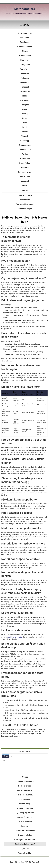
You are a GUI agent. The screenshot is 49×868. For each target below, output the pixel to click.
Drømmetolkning (25, 835)
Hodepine (25, 105)
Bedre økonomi (25, 786)
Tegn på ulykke (25, 853)
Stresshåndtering (25, 817)
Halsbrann (25, 82)
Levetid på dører (25, 822)
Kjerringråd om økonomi (25, 840)
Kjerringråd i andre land (25, 831)
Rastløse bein (25, 150)
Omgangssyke (25, 145)
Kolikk (25, 127)
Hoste (25, 109)
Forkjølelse (25, 69)
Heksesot (25, 87)
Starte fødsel (25, 163)
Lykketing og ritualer (25, 813)
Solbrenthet (25, 159)
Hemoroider (25, 91)
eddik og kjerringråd (15, 637)
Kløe (25, 123)
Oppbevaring (25, 804)
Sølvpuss (25, 168)
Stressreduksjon (25, 209)
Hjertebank (25, 100)
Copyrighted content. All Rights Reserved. (24, 862)
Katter (25, 118)
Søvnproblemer (25, 172)
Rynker (25, 154)
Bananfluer (25, 38)
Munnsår (25, 136)
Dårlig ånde (25, 65)
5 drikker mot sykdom (25, 781)
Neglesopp (25, 141)
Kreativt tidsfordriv (25, 808)
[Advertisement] (25, 769)
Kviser (25, 132)
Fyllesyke (25, 78)
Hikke (25, 96)
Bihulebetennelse (25, 47)
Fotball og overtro (25, 790)
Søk (6, 756)
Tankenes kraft (25, 799)
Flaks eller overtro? (25, 795)
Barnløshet (25, 42)
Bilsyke (25, 51)
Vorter (25, 185)
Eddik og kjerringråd (25, 204)
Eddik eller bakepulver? (25, 844)
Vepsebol (25, 181)
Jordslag (25, 114)
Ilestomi (25, 826)
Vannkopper (25, 176)
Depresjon (25, 60)
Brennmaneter (25, 56)
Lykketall (25, 849)
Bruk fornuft (25, 200)
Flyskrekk (25, 73)
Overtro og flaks (25, 195)
